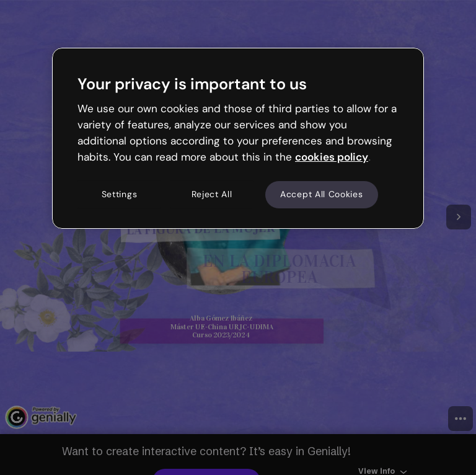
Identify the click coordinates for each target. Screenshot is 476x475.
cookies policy (332, 157)
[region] (238, 138)
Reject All (212, 195)
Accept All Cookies (322, 195)
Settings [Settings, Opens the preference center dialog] (120, 195)
